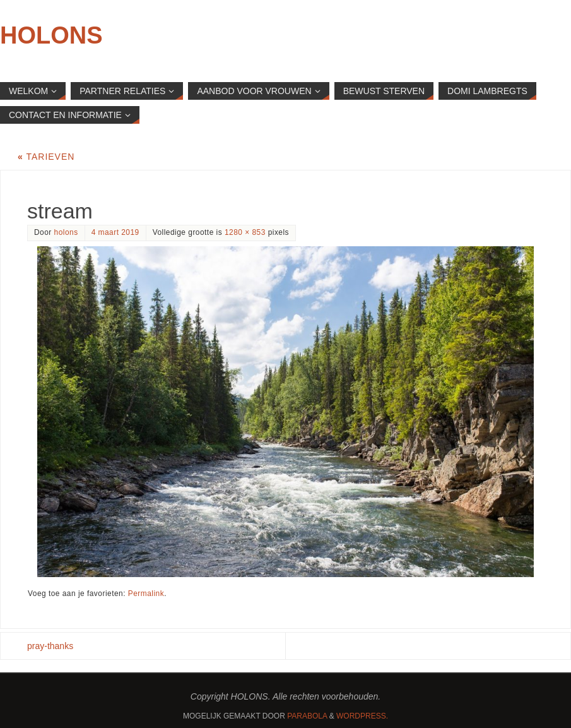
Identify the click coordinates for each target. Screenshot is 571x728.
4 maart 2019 (115, 232)
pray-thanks (50, 646)
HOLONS (51, 35)
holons (66, 232)
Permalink (146, 594)
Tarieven (46, 157)
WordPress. (362, 716)
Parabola (307, 716)
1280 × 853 (245, 232)
